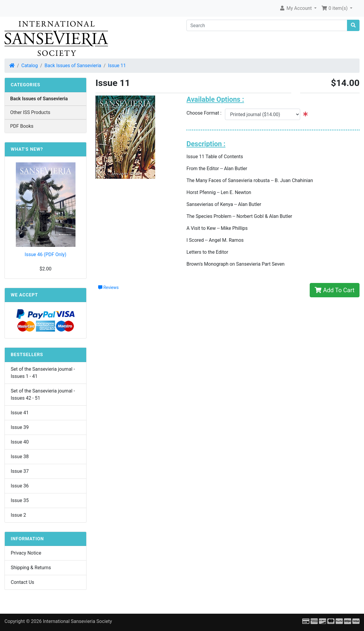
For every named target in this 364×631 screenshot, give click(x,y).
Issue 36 (20, 486)
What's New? (27, 149)
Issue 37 (20, 471)
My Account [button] (296, 8)
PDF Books (22, 126)
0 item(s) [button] (335, 8)
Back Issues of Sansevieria (73, 66)
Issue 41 (20, 413)
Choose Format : (206, 113)
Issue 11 (117, 66)
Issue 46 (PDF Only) (46, 254)
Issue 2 (18, 515)
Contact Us (23, 582)
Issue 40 (20, 442)
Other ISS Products (30, 112)
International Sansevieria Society (77, 621)
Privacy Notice (26, 553)
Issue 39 (20, 427)
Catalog (30, 66)
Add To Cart (335, 290)
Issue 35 (20, 500)
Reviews (108, 287)
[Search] (267, 25)
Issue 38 (20, 457)
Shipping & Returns (31, 568)
